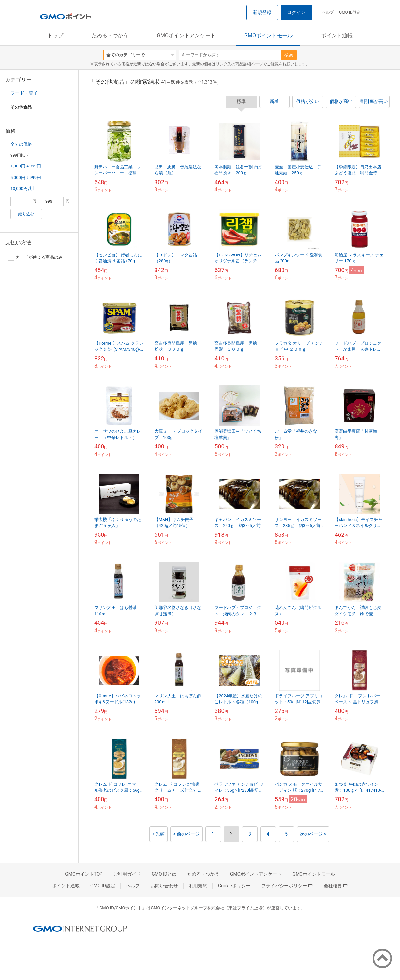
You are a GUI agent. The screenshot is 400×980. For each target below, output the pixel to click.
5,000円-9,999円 (26, 177)
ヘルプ (328, 12)
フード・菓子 (24, 93)
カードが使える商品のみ (35, 257)
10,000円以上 (23, 189)
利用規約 (198, 886)
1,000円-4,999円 (26, 166)
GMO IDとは (164, 874)
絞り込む (26, 214)
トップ (55, 35)
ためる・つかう (110, 35)
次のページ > (313, 834)
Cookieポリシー (234, 886)
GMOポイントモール (268, 35)
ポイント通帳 (337, 35)
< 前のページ (186, 834)
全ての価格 (21, 144)
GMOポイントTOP (84, 874)
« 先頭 (158, 834)
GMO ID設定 (350, 12)
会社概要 (336, 886)
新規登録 (262, 12)
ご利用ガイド (127, 874)
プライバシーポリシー (287, 886)
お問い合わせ (164, 886)
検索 (289, 55)
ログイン (296, 12)
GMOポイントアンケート (186, 35)
